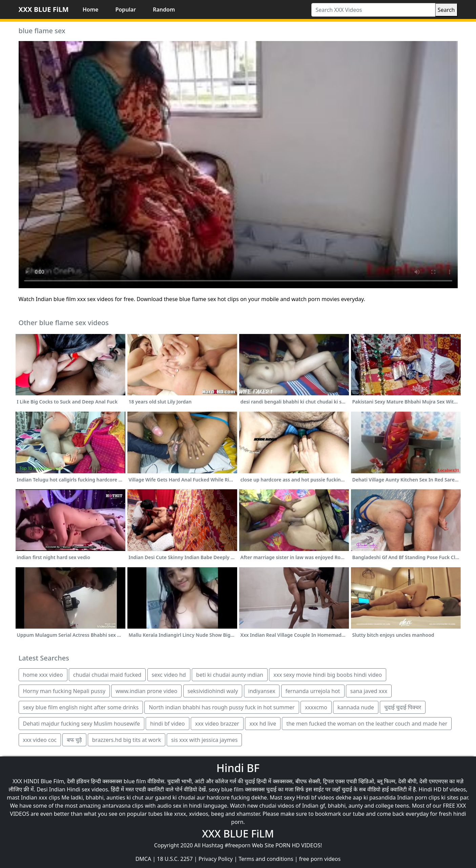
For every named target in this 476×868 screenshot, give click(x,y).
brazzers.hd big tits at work (127, 740)
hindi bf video (167, 724)
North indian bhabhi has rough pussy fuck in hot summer (222, 707)
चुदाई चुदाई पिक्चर (403, 707)
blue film (135, 781)
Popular (126, 9)
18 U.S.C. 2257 (175, 859)
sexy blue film (226, 789)
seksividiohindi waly (213, 691)
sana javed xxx (369, 691)
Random (164, 9)
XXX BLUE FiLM (44, 9)
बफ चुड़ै (74, 740)
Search (446, 10)
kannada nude (356, 707)
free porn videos (320, 859)
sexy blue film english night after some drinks (81, 707)
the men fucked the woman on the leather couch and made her (367, 724)
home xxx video (43, 675)
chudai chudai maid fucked (107, 675)
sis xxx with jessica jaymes (204, 740)
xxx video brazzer (217, 724)
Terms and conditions (266, 859)
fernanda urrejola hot (313, 691)
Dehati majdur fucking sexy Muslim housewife (81, 724)
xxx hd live (263, 724)
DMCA (143, 859)
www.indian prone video (146, 691)
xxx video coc (40, 740)
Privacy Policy (216, 859)
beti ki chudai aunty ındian (230, 675)
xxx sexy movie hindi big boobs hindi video (328, 675)
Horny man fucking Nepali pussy (64, 691)
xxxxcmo (316, 707)
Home (91, 9)
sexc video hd (169, 675)
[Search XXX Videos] (373, 10)
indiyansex (262, 691)
